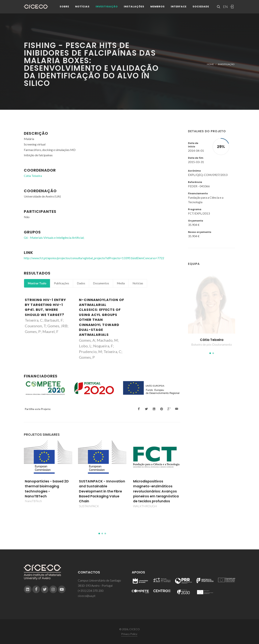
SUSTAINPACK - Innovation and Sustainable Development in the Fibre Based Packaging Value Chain (102, 491)
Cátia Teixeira (212, 340)
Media (121, 283)
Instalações (134, 7)
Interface (179, 7)
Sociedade (201, 7)
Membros (158, 7)
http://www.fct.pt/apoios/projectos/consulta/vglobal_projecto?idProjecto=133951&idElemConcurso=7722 (94, 258)
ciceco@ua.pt (87, 596)
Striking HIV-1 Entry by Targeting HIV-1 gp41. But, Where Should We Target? (45, 307)
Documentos (101, 283)
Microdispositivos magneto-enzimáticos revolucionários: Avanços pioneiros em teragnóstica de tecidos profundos (156, 491)
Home (210, 64)
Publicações (62, 283)
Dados (81, 283)
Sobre (64, 7)
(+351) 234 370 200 (91, 591)
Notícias (82, 7)
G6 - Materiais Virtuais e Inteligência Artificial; (54, 238)
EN (225, 8)
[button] (210, 353)
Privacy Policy (129, 634)
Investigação (107, 7)
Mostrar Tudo (37, 283)
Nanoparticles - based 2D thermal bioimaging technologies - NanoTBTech (47, 489)
